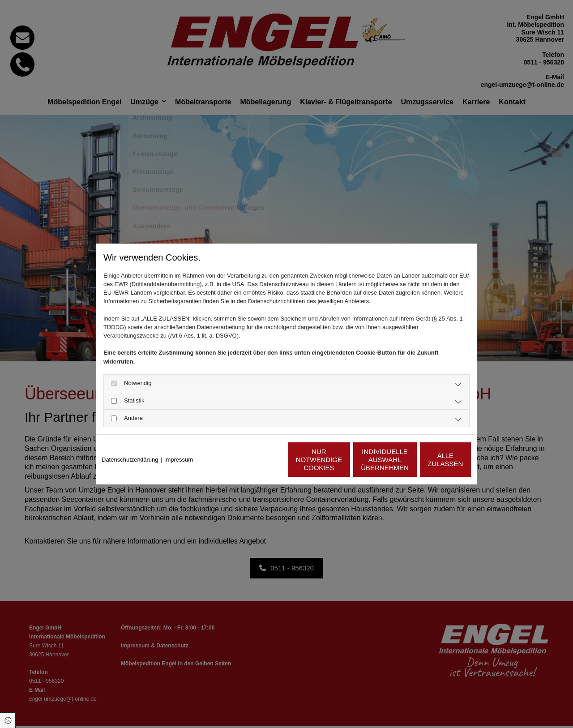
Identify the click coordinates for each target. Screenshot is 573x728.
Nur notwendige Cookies (260, 460)
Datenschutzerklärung (130, 460)
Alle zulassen (430, 460)
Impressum (179, 460)
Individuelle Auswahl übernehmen (345, 460)
